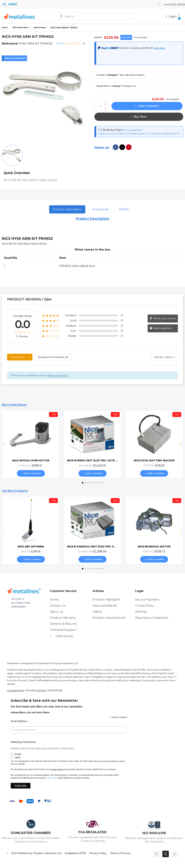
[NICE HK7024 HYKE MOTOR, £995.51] (31, 444)
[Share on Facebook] (116, 147)
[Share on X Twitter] (122, 147)
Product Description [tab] (67, 209)
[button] (179, 16)
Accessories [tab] (100, 209)
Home (5, 28)
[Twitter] (166, 854)
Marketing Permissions (23, 742)
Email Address (20, 721)
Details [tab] (124, 209)
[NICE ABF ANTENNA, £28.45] (31, 530)
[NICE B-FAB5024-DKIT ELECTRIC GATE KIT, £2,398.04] (92, 530)
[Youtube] (175, 854)
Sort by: (159, 357)
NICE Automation (21, 28)
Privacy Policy (57, 769)
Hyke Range (40, 28)
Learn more (52, 778)
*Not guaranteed (132, 130)
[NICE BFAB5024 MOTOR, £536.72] (154, 530)
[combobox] (97, 16)
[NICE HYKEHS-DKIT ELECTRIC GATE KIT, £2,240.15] (92, 444)
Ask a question (161, 328)
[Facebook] (157, 854)
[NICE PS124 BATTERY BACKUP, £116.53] (154, 444)
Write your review (163, 318)
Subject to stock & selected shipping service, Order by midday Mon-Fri (139, 133)
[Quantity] (101, 106)
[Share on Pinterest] (129, 147)
